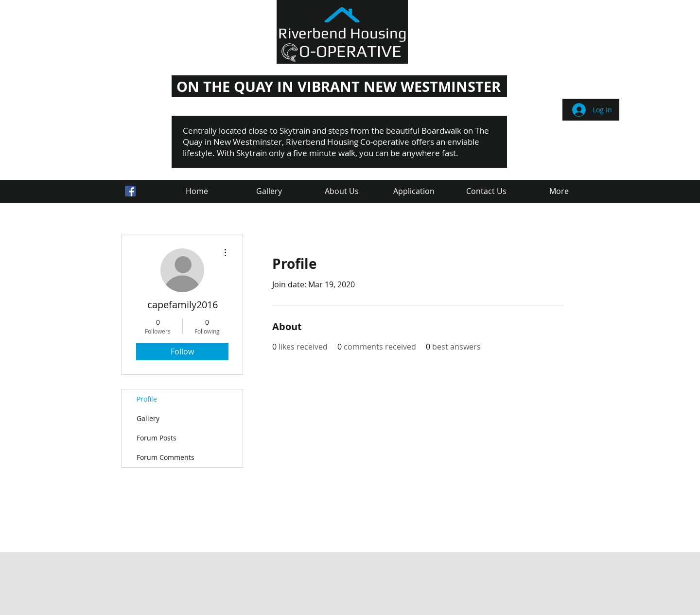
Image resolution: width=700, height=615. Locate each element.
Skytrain (295, 131)
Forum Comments (166, 457)
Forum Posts (157, 438)
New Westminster (248, 142)
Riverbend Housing (342, 33)
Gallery (148, 418)
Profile (147, 399)
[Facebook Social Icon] (130, 191)
